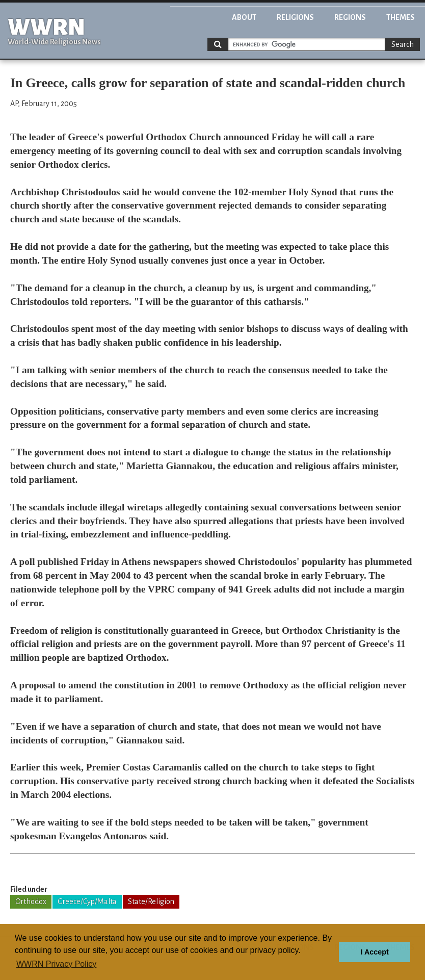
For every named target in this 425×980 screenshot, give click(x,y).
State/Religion (151, 901)
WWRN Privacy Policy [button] (56, 964)
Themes (401, 17)
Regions (350, 17)
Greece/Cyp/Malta (87, 901)
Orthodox (31, 901)
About (244, 17)
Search (403, 44)
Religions (295, 17)
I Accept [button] (374, 952)
